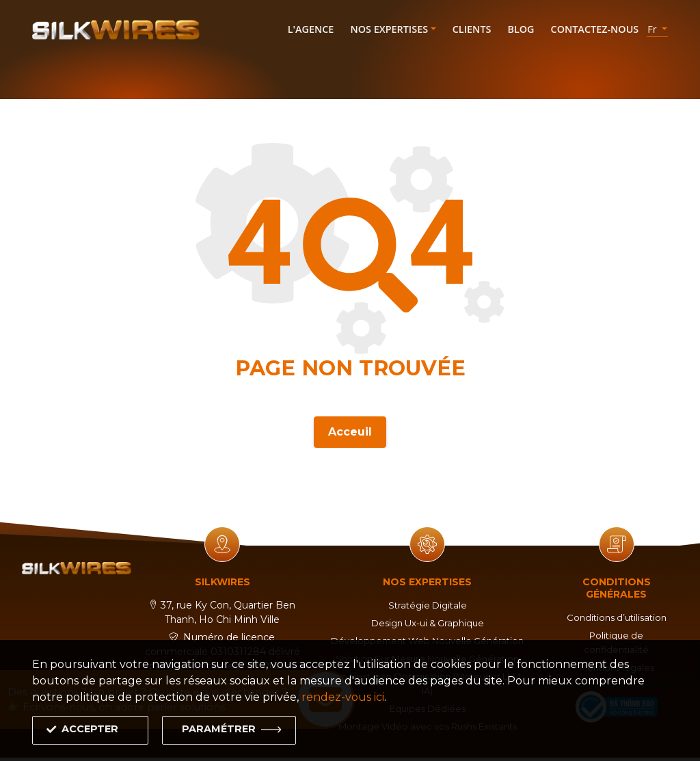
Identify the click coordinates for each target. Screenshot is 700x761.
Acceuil (350, 430)
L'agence (311, 29)
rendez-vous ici (343, 697)
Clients (472, 29)
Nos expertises (389, 29)
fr (653, 29)
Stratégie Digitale (427, 605)
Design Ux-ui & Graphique (427, 623)
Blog (521, 29)
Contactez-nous (595, 29)
